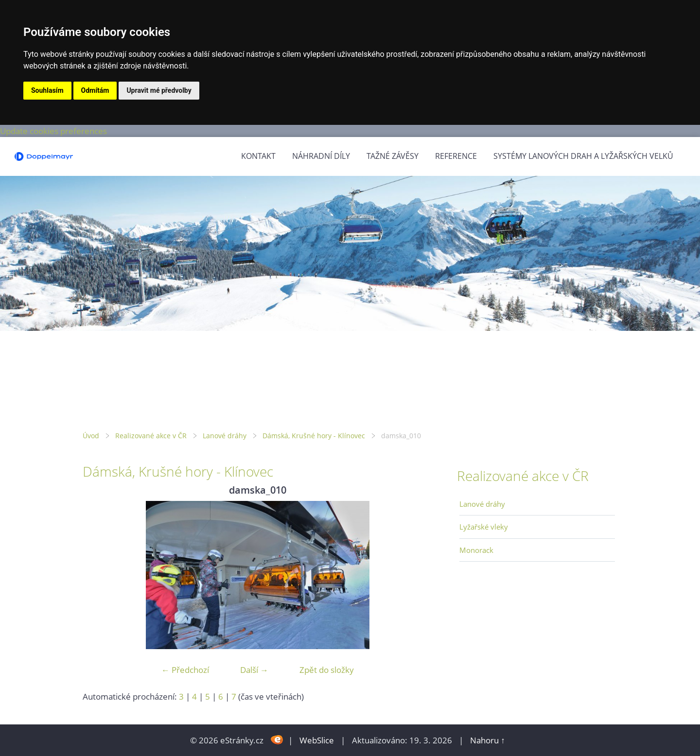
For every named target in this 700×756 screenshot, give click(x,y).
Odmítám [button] (95, 90)
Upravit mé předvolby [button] (159, 90)
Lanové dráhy (225, 436)
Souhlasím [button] (47, 90)
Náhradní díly (321, 156)
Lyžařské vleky (484, 527)
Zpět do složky (327, 670)
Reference (456, 156)
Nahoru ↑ (488, 740)
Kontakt (258, 156)
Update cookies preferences (53, 131)
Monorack (476, 550)
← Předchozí (185, 670)
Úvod (91, 436)
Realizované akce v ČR (151, 436)
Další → (254, 670)
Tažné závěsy (393, 156)
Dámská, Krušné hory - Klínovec (314, 436)
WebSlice (317, 740)
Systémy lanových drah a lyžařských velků (583, 156)
